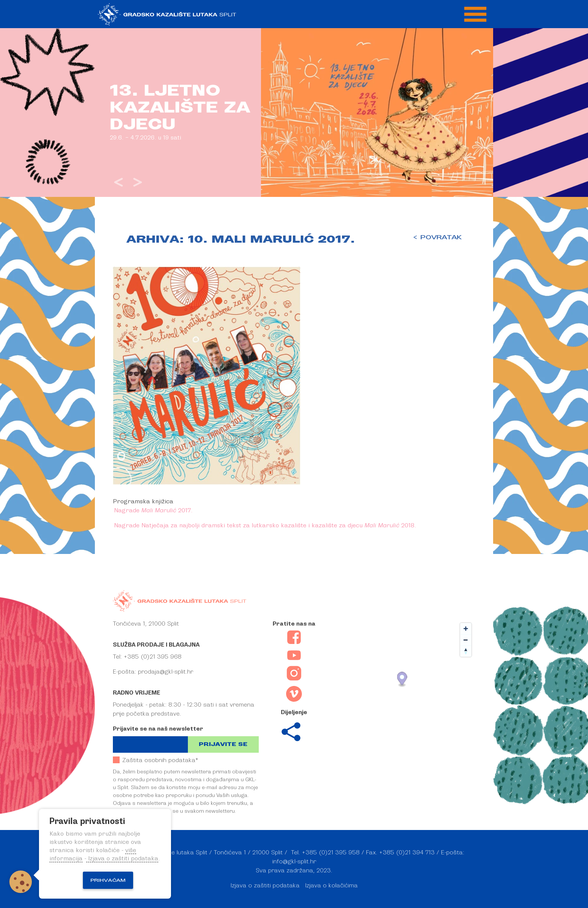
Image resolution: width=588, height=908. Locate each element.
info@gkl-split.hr (294, 861)
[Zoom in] (466, 629)
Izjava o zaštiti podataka (265, 885)
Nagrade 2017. (154, 510)
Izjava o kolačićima (331, 885)
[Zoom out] (466, 640)
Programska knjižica (143, 501)
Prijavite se (223, 744)
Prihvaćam (108, 880)
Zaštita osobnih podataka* (155, 760)
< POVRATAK (437, 237)
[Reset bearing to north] (466, 651)
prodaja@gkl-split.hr (166, 672)
